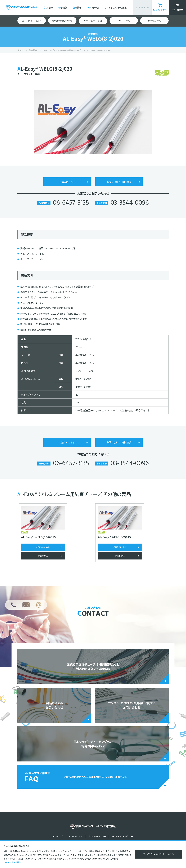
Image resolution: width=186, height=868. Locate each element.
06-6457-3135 (71, 203)
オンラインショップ (160, 10)
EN (142, 7)
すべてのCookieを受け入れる (159, 854)
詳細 (42, 557)
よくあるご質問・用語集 (116, 7)
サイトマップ (58, 838)
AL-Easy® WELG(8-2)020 (99, 50)
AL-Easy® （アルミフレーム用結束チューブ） (62, 50)
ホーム (20, 50)
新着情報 (63, 7)
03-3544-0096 (130, 203)
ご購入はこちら (67, 182)
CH (147, 7)
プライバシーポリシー (97, 838)
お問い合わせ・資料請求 (119, 182)
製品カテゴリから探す (32, 21)
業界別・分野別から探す (62, 21)
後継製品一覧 (154, 21)
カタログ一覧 (93, 7)
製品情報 (49, 7)
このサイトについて (75, 838)
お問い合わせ (177, 10)
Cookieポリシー (15, 862)
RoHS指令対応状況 (93, 21)
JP (137, 7)
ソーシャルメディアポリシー (122, 838)
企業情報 (77, 7)
